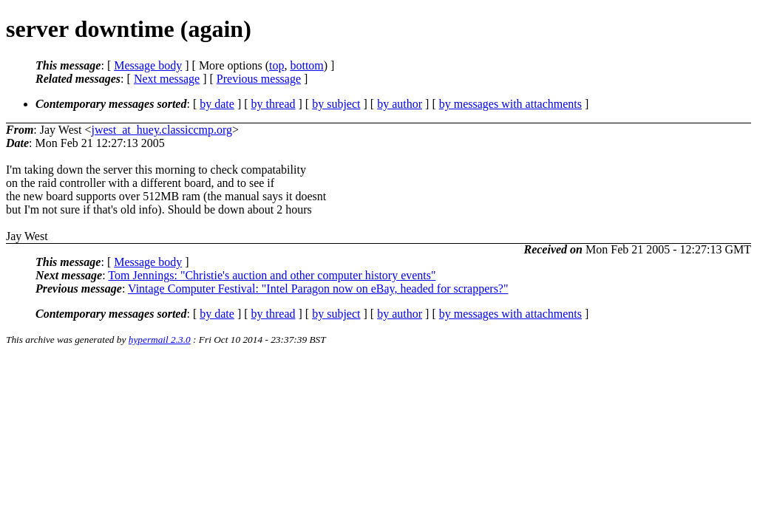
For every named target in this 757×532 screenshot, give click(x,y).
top (276, 65)
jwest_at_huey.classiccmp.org (162, 130)
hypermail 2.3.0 (160, 340)
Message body (148, 65)
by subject (336, 104)
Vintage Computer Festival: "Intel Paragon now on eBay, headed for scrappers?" (318, 289)
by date (217, 104)
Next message (167, 79)
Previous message (259, 79)
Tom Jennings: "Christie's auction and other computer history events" (272, 275)
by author (400, 104)
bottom (306, 65)
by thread (274, 104)
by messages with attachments (510, 104)
